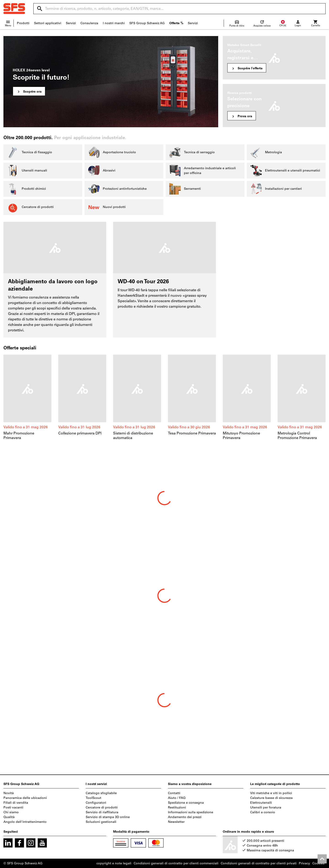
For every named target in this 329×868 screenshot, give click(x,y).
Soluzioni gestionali (101, 822)
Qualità (9, 817)
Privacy (304, 863)
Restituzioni (177, 807)
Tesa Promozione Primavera (192, 433)
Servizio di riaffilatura (102, 812)
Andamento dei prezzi (185, 817)
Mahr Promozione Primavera (19, 435)
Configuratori (96, 803)
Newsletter (176, 822)
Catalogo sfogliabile (101, 793)
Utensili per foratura (266, 807)
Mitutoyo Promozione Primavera (241, 435)
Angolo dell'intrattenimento (25, 822)
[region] (164, 398)
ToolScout (93, 798)
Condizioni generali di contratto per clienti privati (259, 863)
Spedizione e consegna (186, 803)
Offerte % (176, 23)
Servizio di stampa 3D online (108, 817)
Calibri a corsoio (263, 812)
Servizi (71, 23)
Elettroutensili (261, 803)
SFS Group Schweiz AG (147, 23)
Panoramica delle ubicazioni (25, 798)
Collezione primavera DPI (80, 433)
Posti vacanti (13, 807)
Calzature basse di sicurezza (271, 798)
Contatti (174, 793)
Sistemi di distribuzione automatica (133, 435)
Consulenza (89, 23)
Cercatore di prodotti (102, 807)
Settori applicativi (48, 23)
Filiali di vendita (16, 803)
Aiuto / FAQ (177, 798)
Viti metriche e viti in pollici (271, 793)
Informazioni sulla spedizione (191, 812)
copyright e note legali (114, 863)
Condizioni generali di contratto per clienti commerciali (176, 863)
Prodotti (23, 23)
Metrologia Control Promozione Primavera (297, 435)
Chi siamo (11, 812)
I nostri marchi (114, 23)
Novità (9, 793)
